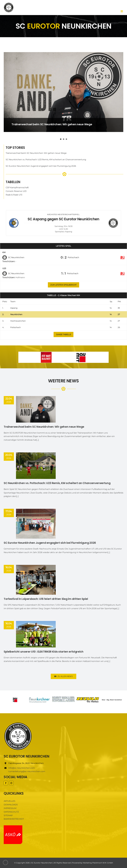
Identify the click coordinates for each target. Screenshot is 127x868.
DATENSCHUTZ (11, 812)
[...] (38, 440)
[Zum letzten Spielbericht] (63, 285)
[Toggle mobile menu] (122, 11)
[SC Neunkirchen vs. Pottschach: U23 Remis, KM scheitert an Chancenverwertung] (36, 466)
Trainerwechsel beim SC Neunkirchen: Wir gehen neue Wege (52, 124)
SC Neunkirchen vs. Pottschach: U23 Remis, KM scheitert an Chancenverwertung (46, 160)
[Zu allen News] (63, 334)
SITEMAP (8, 815)
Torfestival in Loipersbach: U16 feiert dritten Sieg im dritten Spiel (46, 599)
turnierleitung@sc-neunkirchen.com (27, 771)
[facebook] (6, 783)
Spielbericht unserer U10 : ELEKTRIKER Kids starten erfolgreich (44, 652)
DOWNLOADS (11, 805)
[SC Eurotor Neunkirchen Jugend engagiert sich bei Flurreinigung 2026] (36, 524)
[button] (5, 863)
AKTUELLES (9, 801)
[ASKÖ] (13, 826)
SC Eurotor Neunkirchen (42, 863)
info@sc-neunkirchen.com (22, 768)
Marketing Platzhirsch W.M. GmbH (98, 863)
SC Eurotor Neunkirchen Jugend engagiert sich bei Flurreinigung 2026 (41, 166)
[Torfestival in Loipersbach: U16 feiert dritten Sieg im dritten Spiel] (36, 580)
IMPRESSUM (10, 808)
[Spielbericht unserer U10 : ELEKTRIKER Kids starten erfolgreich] (36, 634)
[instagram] (11, 783)
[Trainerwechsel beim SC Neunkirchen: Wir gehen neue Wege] (63, 92)
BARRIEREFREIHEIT (14, 819)
